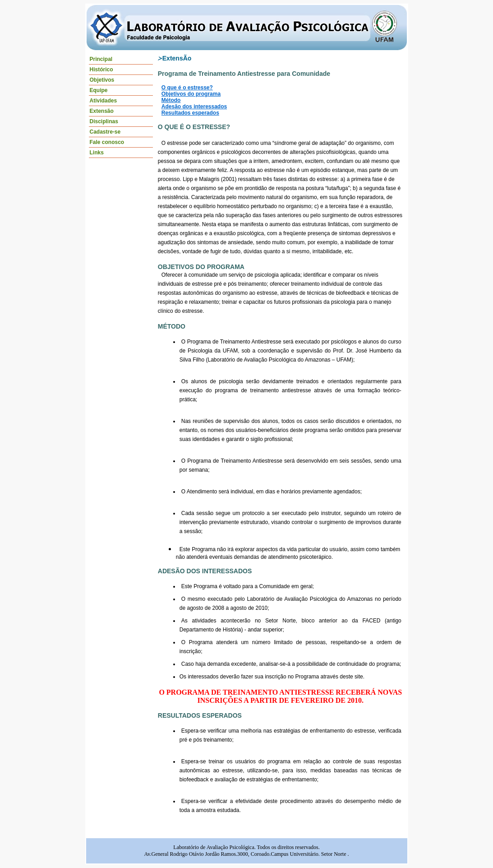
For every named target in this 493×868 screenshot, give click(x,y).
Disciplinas (104, 121)
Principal (101, 59)
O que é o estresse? (187, 88)
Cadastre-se (105, 132)
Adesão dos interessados (194, 107)
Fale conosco (107, 142)
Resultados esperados (190, 113)
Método (171, 100)
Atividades (104, 101)
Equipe (99, 90)
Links (97, 153)
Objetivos (102, 80)
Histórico (101, 70)
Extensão (102, 111)
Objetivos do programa (191, 94)
